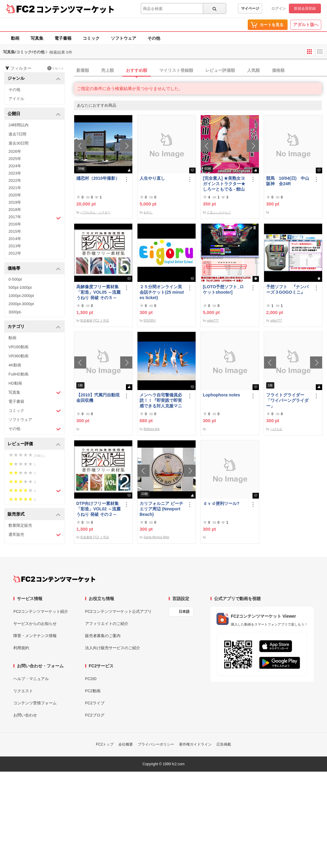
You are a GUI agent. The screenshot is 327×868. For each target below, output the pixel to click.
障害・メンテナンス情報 (35, 636)
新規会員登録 (305, 8)
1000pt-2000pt (21, 296)
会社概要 (126, 744)
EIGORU (149, 320)
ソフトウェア (124, 38)
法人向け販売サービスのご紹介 (113, 648)
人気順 (253, 70)
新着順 (83, 70)
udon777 (213, 320)
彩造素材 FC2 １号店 (94, 320)
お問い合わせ (25, 715)
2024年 (15, 166)
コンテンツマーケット (75, 9)
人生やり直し (152, 178)
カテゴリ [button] (34, 327)
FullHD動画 (18, 374)
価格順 (278, 70)
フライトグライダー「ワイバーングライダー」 (287, 400)
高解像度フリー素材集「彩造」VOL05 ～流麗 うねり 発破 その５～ (98, 292)
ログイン (279, 8)
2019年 (15, 202)
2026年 (15, 151)
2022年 (15, 180)
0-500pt (15, 279)
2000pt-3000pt (21, 304)
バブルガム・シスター (95, 212)
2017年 (35, 218)
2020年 (15, 195)
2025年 (15, 159)
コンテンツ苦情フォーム (35, 703)
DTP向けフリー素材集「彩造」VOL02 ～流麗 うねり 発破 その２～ (98, 509)
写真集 (37, 38)
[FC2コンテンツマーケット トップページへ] (54, 579)
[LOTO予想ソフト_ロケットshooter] (223, 289)
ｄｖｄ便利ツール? (221, 503)
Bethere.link (152, 429)
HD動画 (15, 383)
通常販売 (35, 535)
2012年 (15, 253)
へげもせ (276, 429)
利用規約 (21, 648)
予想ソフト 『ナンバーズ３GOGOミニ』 (287, 289)
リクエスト (23, 691)
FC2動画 (93, 691)
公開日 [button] (34, 114)
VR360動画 (18, 356)
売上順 (107, 70)
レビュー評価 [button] (34, 444)
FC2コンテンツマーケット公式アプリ (118, 611)
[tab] (200, 71)
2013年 (15, 246)
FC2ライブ (95, 703)
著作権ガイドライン (195, 744)
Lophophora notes (221, 395)
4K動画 (15, 365)
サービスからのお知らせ (35, 624)
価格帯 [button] (34, 269)
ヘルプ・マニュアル (31, 679)
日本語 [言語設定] (184, 612)
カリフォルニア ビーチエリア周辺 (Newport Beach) (161, 509)
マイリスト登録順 (176, 70)
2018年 (15, 210)
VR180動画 (18, 347)
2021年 (15, 188)
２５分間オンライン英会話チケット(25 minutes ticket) (162, 292)
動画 (15, 38)
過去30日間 (18, 143)
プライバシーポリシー (156, 744)
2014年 (15, 239)
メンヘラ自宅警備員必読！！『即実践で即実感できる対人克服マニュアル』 (161, 401)
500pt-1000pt (20, 287)
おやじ (148, 212)
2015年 (15, 231)
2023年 (15, 173)
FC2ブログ (95, 715)
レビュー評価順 (220, 70)
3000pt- (15, 312)
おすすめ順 (137, 70)
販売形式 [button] (34, 514)
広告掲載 (224, 744)
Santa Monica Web (156, 537)
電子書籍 (63, 38)
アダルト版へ (306, 25)
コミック (91, 38)
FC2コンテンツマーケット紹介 (41, 611)
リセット (56, 68)
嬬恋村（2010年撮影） (98, 178)
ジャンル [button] (34, 79)
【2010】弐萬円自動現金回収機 (98, 398)
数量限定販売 (20, 525)
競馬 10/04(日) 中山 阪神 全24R (289, 181)
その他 (154, 38)
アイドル (16, 99)
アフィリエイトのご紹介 (107, 624)
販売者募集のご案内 (103, 636)
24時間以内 (18, 125)
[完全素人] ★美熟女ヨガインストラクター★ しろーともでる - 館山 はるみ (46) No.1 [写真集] (224, 184)
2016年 (15, 224)
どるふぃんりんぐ (219, 212)
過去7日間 (17, 134)
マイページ (250, 8)
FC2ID (91, 679)
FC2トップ (105, 744)
